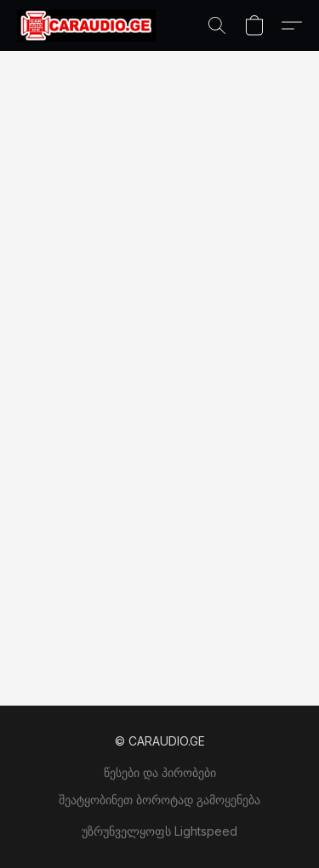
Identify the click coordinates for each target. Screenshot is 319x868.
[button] (90, 26)
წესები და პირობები (160, 772)
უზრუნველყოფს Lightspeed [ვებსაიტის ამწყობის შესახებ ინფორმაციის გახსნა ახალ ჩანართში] (159, 831)
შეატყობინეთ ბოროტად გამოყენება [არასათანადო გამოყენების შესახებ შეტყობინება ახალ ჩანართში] (159, 800)
